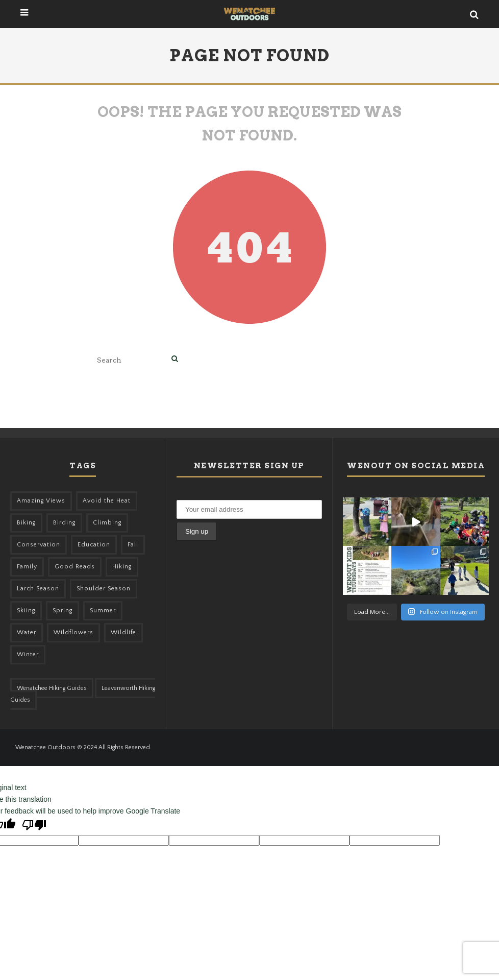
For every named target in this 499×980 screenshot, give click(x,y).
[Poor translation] (34, 826)
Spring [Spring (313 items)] (63, 611)
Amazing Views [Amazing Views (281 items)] (41, 501)
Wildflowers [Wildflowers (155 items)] (73, 632)
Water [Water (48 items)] (27, 632)
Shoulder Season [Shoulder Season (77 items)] (104, 589)
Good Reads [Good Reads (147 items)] (75, 567)
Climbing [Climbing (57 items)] (107, 523)
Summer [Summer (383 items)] (103, 611)
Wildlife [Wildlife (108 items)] (123, 632)
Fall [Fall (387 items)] (133, 545)
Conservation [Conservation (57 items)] (39, 545)
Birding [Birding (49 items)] (64, 523)
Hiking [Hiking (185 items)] (122, 567)
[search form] (132, 360)
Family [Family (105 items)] (27, 567)
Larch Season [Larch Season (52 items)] (38, 589)
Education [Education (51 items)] (94, 545)
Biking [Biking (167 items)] (26, 523)
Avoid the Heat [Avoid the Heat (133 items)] (107, 501)
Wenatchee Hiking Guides (52, 688)
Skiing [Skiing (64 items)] (26, 611)
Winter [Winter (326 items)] (28, 654)
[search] (175, 360)
